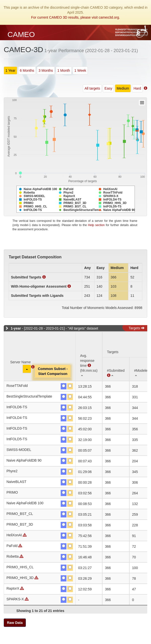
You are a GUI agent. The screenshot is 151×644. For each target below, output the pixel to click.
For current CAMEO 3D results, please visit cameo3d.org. (75, 17)
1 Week (80, 70)
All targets (92, 88)
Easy (108, 88)
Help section (96, 225)
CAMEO (21, 34)
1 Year (10, 70)
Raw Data (15, 623)
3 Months (46, 70)
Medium (123, 88)
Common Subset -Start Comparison (53, 371)
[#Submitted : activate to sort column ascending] (116, 369)
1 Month (64, 70)
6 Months (27, 70)
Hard (137, 88)
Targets (137, 328)
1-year (16, 328)
